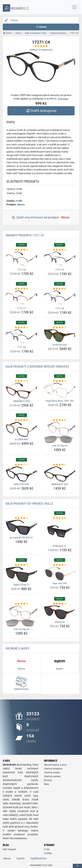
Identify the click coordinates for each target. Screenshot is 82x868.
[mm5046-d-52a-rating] (60, 465)
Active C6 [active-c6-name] (60, 622)
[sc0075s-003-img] (60, 336)
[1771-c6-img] (21, 337)
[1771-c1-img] (21, 298)
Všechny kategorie (53, 769)
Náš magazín (10, 849)
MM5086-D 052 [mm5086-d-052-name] (21, 401)
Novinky (48, 780)
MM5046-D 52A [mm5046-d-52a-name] (60, 484)
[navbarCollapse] (74, 7)
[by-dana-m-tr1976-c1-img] (21, 527)
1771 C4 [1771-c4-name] (21, 270)
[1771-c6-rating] (21, 328)
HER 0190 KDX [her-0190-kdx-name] (21, 484)
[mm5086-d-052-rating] (21, 381)
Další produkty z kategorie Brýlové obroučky (37, 367)
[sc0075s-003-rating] (60, 328)
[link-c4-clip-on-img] (60, 432)
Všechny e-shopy (52, 776)
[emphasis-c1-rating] (60, 518)
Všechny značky (52, 773)
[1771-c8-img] (60, 298)
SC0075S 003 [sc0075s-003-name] (60, 345)
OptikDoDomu (38, 858)
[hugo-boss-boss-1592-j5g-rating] (60, 381)
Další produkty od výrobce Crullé (29, 504)
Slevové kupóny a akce (55, 765)
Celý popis (63, 99)
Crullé (19, 201)
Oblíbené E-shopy (17, 649)
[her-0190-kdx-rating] (21, 465)
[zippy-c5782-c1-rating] (21, 565)
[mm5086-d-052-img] (21, 391)
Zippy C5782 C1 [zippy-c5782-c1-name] (21, 585)
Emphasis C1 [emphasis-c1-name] (60, 546)
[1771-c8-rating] (60, 289)
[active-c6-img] (60, 612)
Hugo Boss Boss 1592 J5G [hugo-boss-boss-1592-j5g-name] (60, 401)
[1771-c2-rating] (60, 250)
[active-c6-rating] (60, 604)
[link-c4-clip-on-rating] (60, 420)
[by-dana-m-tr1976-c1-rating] (21, 518)
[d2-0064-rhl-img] (21, 429)
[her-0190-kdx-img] (21, 474)
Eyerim (21, 858)
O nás (47, 849)
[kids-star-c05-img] (60, 574)
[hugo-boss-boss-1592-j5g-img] (60, 390)
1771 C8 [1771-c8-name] (60, 308)
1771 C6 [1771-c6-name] (21, 347)
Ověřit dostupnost (41, 111)
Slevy (46, 784)
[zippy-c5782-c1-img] (21, 574)
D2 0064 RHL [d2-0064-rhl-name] (21, 439)
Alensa (21, 204)
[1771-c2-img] (60, 259)
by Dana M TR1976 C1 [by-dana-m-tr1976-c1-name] (21, 538)
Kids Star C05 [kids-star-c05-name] (60, 583)
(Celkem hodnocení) (41, 50)
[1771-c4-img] (21, 259)
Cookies (48, 853)
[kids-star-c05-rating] (60, 565)
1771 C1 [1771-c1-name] (21, 308)
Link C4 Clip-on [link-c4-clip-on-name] (60, 446)
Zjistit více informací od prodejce (41, 218)
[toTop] (77, 866)
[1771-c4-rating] (21, 250)
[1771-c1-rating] (21, 289)
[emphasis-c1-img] (60, 531)
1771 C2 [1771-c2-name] (60, 270)
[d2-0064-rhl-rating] (21, 420)
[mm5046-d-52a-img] (60, 474)
